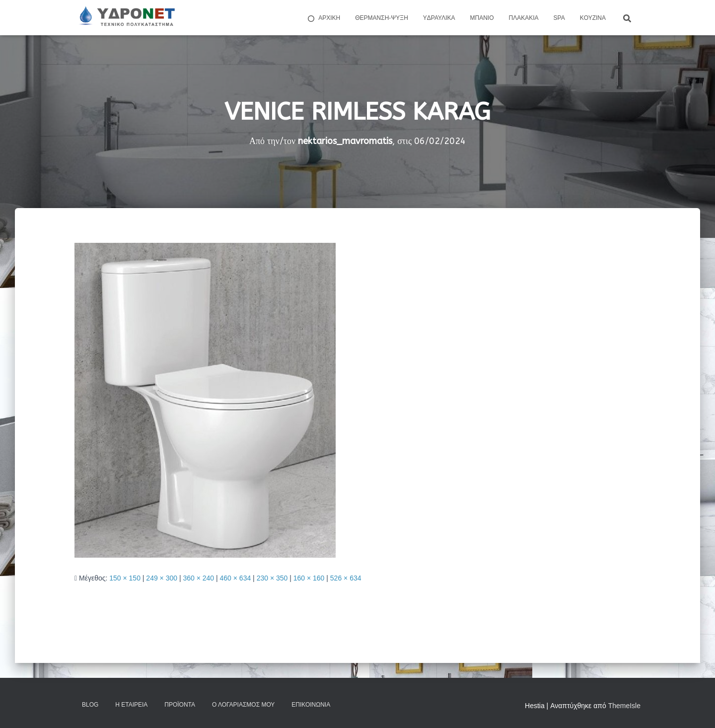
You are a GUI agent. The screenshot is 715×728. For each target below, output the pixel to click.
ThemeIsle (624, 706)
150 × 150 (125, 578)
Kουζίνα (593, 18)
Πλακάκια (524, 18)
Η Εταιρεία (131, 705)
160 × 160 (309, 578)
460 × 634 (236, 578)
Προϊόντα (180, 705)
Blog (90, 705)
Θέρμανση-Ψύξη (382, 18)
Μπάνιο (482, 18)
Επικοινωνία (311, 705)
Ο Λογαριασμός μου (243, 705)
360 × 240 (198, 578)
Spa (559, 18)
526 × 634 (346, 578)
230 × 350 (272, 578)
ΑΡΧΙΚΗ (323, 18)
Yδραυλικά (439, 18)
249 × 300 (162, 578)
